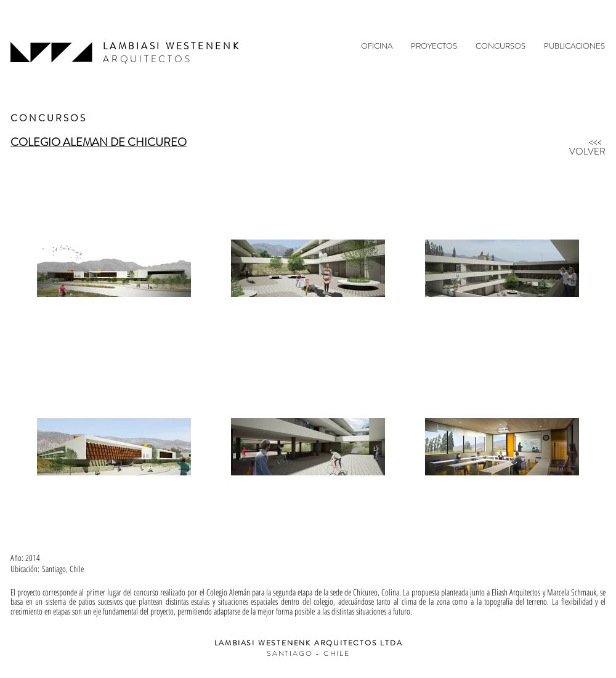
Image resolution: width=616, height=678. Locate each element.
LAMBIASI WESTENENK (172, 46)
